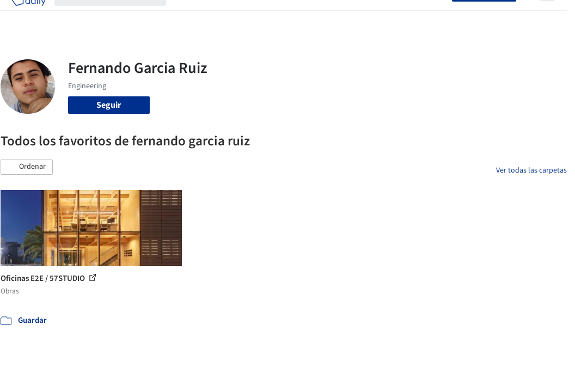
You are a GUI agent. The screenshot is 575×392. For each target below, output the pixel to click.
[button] (27, 167)
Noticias (330, 15)
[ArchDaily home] (28, 15)
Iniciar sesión (421, 15)
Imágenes (222, 15)
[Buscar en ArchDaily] (119, 15)
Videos (364, 15)
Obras (186, 15)
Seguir (109, 105)
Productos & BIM (277, 15)
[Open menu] (547, 15)
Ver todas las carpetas (531, 170)
